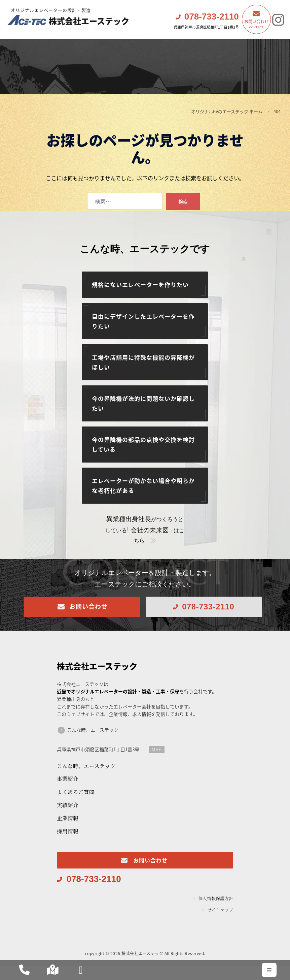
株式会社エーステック (70, 18)
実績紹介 (68, 805)
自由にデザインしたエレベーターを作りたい (143, 321)
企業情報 (68, 818)
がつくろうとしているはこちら (145, 530)
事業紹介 (68, 779)
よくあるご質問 (76, 792)
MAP (157, 749)
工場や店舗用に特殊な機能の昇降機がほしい (143, 362)
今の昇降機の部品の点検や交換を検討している (143, 444)
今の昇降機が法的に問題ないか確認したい (143, 403)
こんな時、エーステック (93, 730)
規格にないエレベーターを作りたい (140, 284)
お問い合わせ (256, 24)
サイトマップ (221, 910)
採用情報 (68, 831)
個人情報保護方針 (216, 899)
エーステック (97, 666)
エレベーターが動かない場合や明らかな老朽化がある (143, 485)
